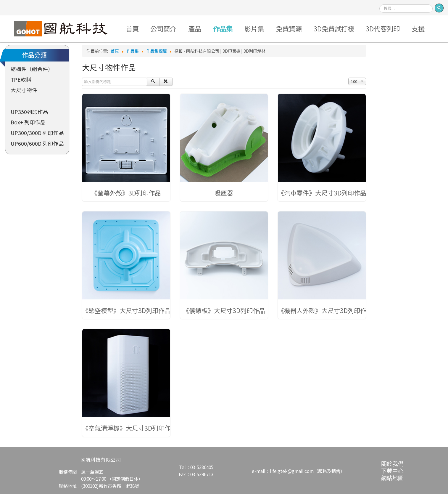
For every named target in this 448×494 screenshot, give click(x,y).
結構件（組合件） (32, 69)
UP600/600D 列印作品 (37, 143)
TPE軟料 (21, 80)
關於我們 (392, 463)
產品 (195, 28)
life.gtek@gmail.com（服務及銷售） (307, 471)
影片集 (254, 28)
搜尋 (379, 3)
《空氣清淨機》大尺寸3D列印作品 (130, 428)
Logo (61, 28)
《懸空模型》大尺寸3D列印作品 (126, 310)
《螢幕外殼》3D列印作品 (126, 193)
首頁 (132, 28)
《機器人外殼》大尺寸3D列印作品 (325, 310)
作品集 (223, 28)
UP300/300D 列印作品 (37, 133)
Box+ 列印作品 (28, 122)
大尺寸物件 (24, 90)
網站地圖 (392, 478)
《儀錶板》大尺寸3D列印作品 (224, 310)
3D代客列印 (383, 28)
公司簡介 (163, 28)
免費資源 (289, 28)
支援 (418, 28)
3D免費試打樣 (334, 28)
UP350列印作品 (29, 112)
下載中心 (392, 470)
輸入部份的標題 (82, 78)
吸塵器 (224, 193)
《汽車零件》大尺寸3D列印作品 (322, 193)
